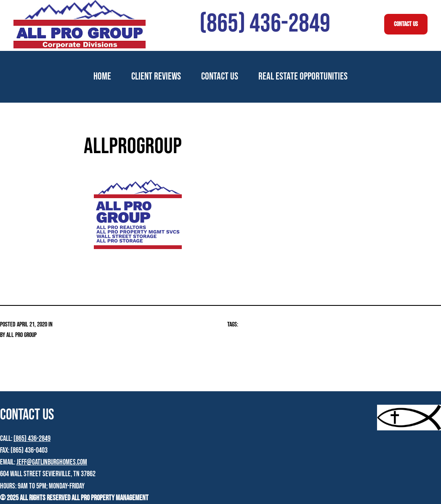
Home (102, 76)
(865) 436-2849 (32, 439)
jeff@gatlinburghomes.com (52, 462)
